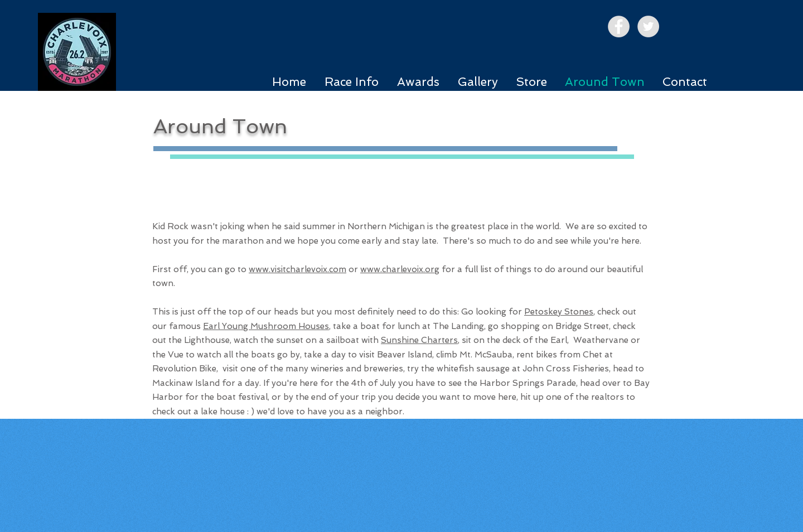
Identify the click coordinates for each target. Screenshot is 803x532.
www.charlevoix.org (400, 269)
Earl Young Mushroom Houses (266, 326)
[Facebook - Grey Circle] (619, 26)
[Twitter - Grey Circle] (648, 26)
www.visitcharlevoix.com (298, 269)
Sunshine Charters (419, 340)
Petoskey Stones (559, 312)
